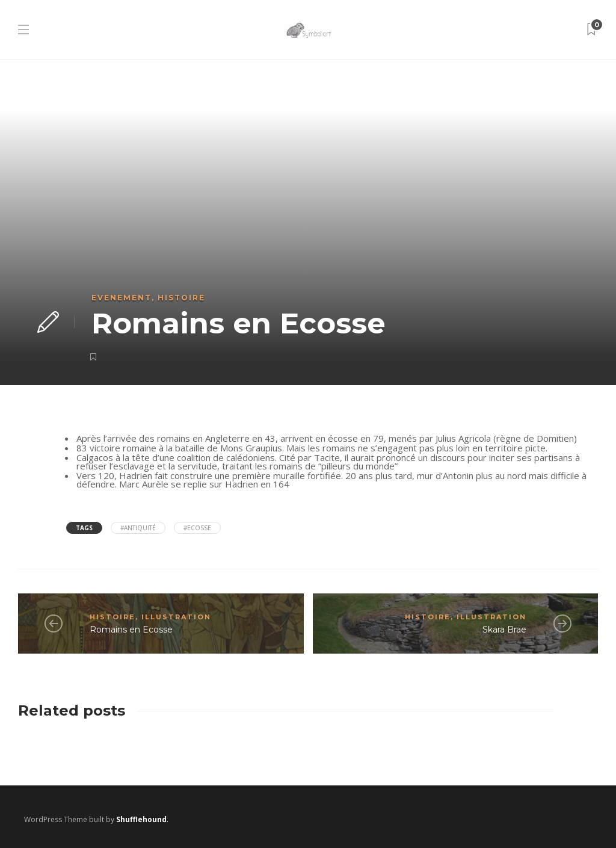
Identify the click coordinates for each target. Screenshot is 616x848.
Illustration (176, 617)
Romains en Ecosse (131, 630)
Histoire (181, 298)
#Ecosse (197, 528)
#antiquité (138, 528)
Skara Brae (504, 630)
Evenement (122, 298)
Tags (84, 528)
